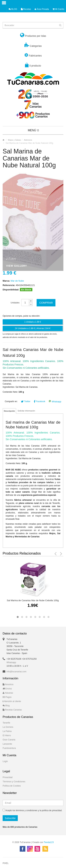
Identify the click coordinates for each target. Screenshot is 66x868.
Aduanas (8, 693)
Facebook (40, 401)
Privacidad (8, 777)
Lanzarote (7, 744)
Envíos (7, 689)
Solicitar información (26, 411)
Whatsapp (55, 402)
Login (5, 761)
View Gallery (17, 266)
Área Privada (42, 9)
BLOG (13, 9)
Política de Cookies (12, 786)
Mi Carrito (58, 9)
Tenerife (6, 723)
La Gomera (8, 727)
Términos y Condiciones (14, 782)
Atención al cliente (12, 701)
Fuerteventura (9, 748)
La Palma (7, 731)
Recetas (26, 9)
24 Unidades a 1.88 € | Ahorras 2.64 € (33, 328)
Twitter (26, 401)
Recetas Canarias (12, 710)
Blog (6, 706)
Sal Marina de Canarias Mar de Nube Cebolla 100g (33, 600)
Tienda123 (49, 842)
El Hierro (7, 735)
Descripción (9, 411)
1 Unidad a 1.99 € (33, 322)
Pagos (7, 697)
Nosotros (8, 684)
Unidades (15, 303)
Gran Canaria (9, 740)
